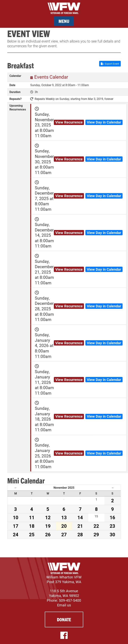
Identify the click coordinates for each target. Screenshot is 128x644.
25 (32, 534)
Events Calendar (51, 77)
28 (80, 534)
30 (112, 534)
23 (112, 526)
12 (48, 517)
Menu (64, 21)
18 (32, 526)
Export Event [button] (110, 64)
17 (16, 526)
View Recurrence (69, 122)
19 (48, 526)
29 (96, 534)
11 (32, 517)
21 (80, 526)
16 (112, 517)
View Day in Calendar (104, 122)
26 (48, 534)
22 (96, 526)
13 (64, 517)
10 (16, 517)
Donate (64, 619)
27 (64, 534)
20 (64, 526)
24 (16, 534)
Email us (64, 605)
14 (80, 517)
